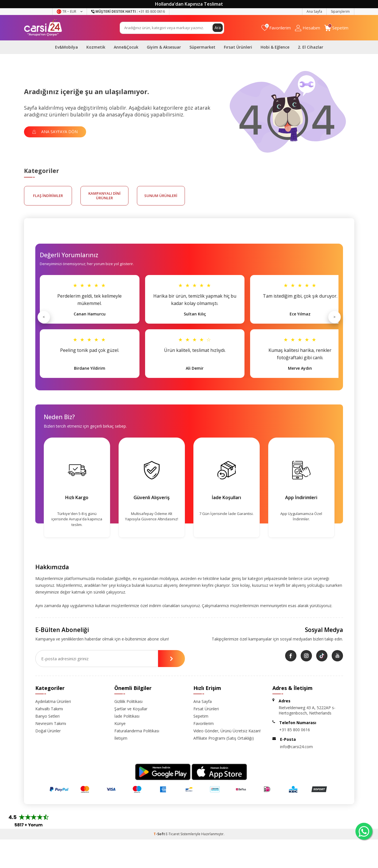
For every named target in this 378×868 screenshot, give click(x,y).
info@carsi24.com (296, 747)
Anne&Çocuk (126, 47)
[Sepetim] (336, 28)
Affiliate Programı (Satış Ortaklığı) (224, 738)
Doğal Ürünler (48, 731)
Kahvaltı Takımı (49, 709)
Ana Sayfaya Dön (55, 132)
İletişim (121, 738)
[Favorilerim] (276, 28)
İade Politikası (127, 716)
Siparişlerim (340, 11)
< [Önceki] (44, 317)
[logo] (43, 28)
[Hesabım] (308, 28)
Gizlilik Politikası (128, 701)
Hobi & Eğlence (275, 47)
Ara (218, 28)
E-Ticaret (173, 834)
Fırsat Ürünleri (238, 47)
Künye (120, 723)
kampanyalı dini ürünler (104, 196)
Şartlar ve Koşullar (131, 709)
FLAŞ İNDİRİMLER (48, 196)
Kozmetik (96, 47)
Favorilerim (204, 723)
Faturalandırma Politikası (137, 731)
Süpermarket (202, 47)
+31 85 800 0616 (295, 730)
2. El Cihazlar (311, 47)
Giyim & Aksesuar (164, 47)
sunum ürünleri (161, 196)
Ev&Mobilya (66, 47)
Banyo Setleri (47, 716)
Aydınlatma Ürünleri (53, 701)
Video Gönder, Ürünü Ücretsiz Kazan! (227, 731)
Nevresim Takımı (51, 723)
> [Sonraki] (335, 317)
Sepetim (201, 716)
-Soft (160, 834)
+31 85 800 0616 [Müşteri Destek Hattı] (128, 11)
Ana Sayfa (314, 11)
